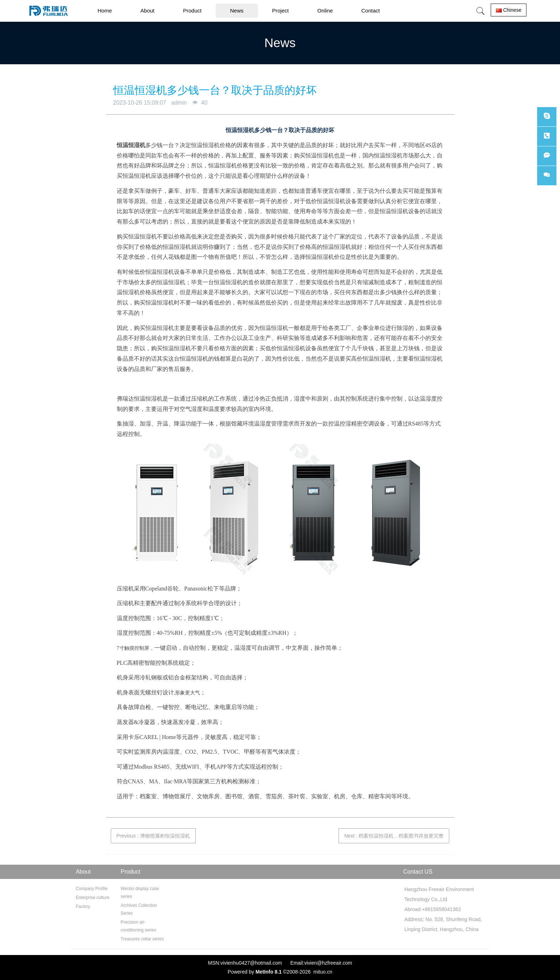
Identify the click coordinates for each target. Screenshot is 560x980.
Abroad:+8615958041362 (431, 909)
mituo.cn (323, 972)
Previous (153, 836)
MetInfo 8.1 (268, 972)
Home (105, 11)
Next (394, 836)
